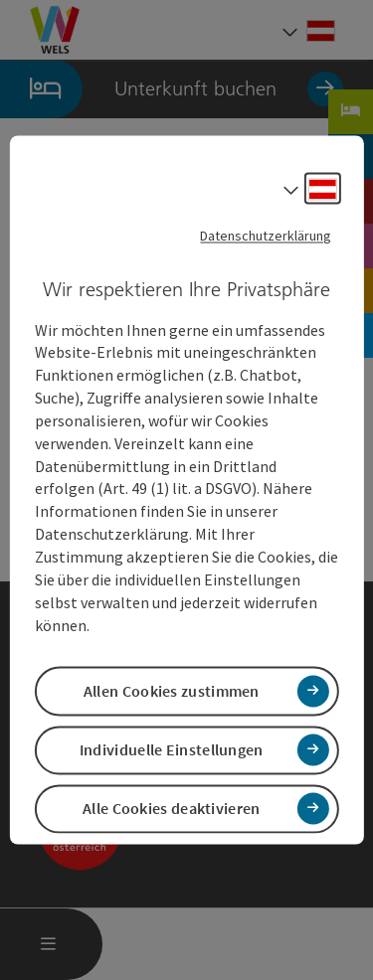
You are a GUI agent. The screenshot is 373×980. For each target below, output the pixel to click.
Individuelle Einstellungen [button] (172, 749)
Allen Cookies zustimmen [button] (172, 691)
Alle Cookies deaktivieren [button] (172, 808)
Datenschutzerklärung (266, 236)
